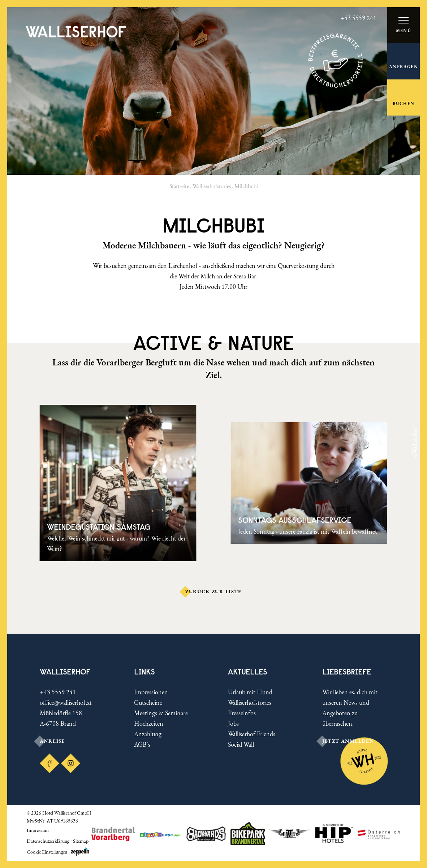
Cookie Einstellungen (47, 852)
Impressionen (151, 692)
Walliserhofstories (212, 186)
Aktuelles (248, 672)
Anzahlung (148, 734)
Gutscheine (148, 702)
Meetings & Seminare (161, 713)
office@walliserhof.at (66, 702)
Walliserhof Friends (252, 734)
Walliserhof (65, 672)
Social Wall (241, 744)
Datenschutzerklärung (48, 841)
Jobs (233, 723)
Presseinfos (242, 713)
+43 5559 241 (58, 692)
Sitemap (81, 841)
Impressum (38, 830)
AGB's (142, 744)
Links (145, 672)
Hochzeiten (149, 723)
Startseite (179, 186)
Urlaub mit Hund (250, 692)
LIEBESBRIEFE (347, 672)
